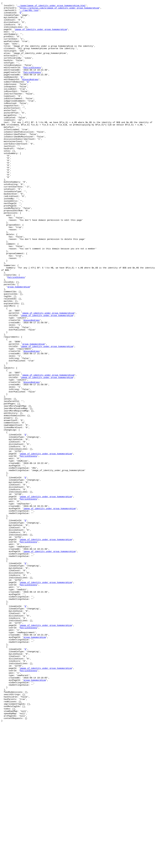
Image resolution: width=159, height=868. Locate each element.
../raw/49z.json (29, 12)
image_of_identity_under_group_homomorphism (41, 35)
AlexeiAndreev (30, 95)
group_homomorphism (19, 344)
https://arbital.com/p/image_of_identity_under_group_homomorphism (59, 9)
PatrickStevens (32, 81)
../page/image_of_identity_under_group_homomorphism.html (51, 6)
